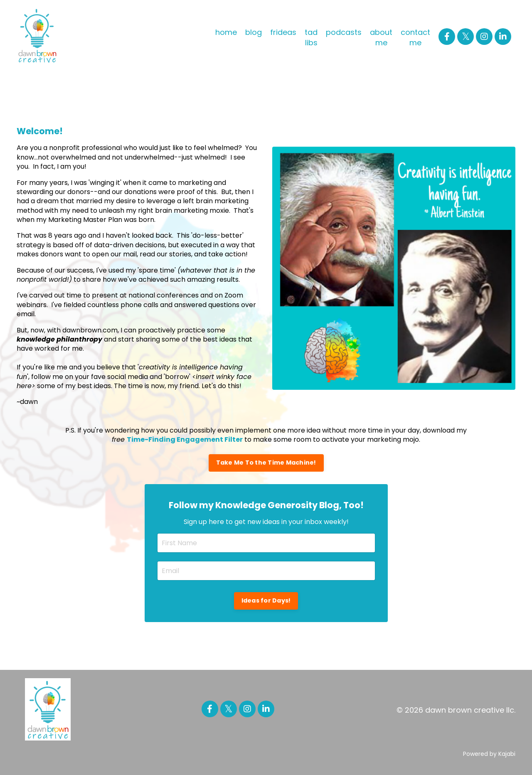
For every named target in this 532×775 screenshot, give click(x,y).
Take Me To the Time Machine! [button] (266, 463)
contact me (415, 37)
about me (381, 37)
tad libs (311, 37)
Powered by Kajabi (489, 754)
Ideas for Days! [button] (266, 600)
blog (254, 32)
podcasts (344, 32)
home (226, 32)
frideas (283, 32)
